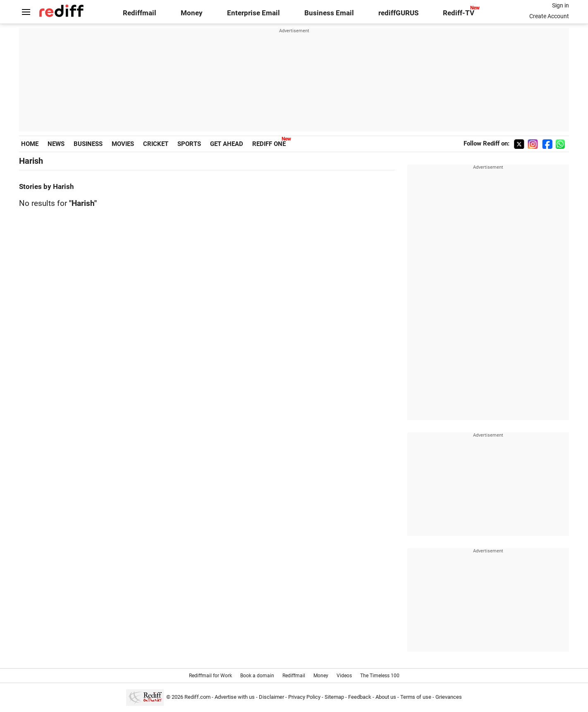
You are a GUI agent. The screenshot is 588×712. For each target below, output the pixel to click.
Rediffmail (140, 13)
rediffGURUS (398, 13)
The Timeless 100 (380, 676)
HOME (30, 144)
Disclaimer (271, 697)
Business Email (329, 13)
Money (192, 13)
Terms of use (416, 697)
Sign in (561, 5)
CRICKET (156, 144)
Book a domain (257, 676)
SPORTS (189, 144)
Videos (344, 676)
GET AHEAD (227, 144)
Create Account (549, 16)
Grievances (449, 697)
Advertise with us (235, 697)
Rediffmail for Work (210, 676)
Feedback (360, 697)
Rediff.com (197, 697)
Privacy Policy (304, 697)
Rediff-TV (459, 13)
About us (386, 697)
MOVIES (123, 144)
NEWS (56, 144)
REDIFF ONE (269, 144)
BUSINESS (88, 144)
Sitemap (334, 697)
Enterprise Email (253, 13)
